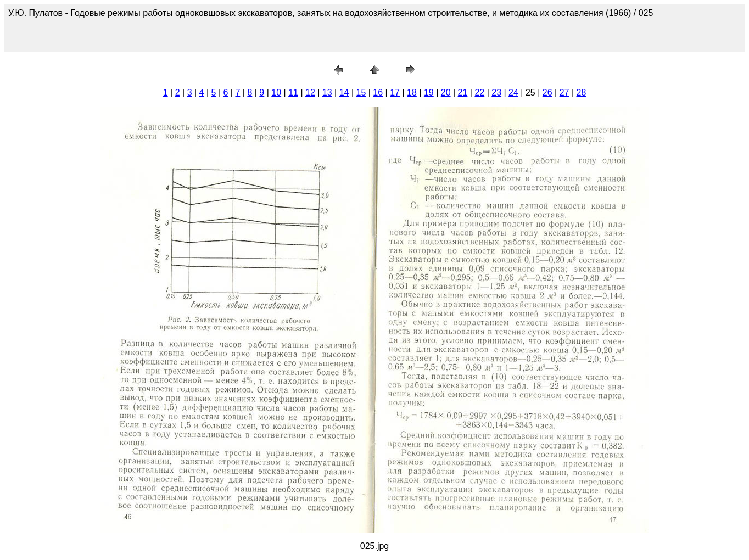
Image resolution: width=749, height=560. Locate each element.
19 (429, 93)
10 (276, 93)
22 (479, 93)
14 (344, 93)
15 (361, 93)
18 (412, 93)
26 (547, 93)
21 (463, 93)
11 (293, 93)
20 (446, 93)
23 (496, 93)
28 (581, 93)
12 (310, 93)
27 (564, 93)
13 (327, 93)
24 (513, 93)
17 (395, 93)
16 (378, 93)
